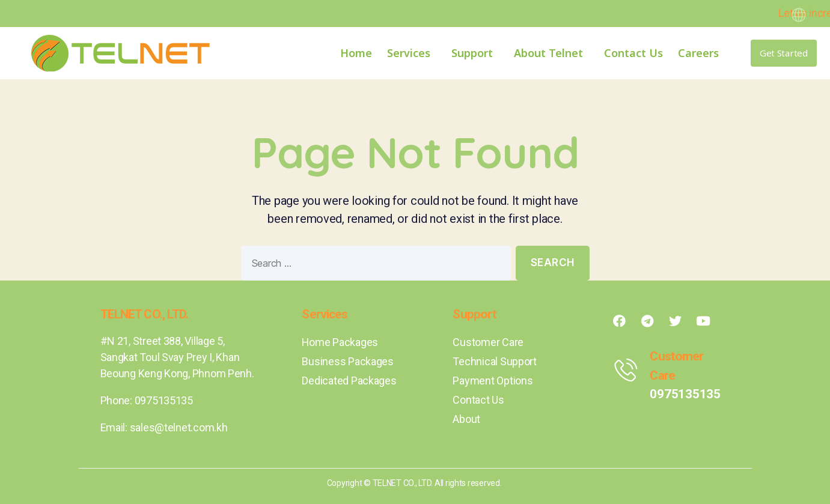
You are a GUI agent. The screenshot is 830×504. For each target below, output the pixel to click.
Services (412, 53)
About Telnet (551, 53)
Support (475, 53)
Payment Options (493, 381)
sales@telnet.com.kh (179, 427)
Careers (698, 53)
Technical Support (494, 361)
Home (356, 53)
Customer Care (488, 342)
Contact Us (633, 53)
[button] (784, 53)
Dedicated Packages (349, 381)
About (466, 419)
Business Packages (347, 361)
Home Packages (340, 342)
